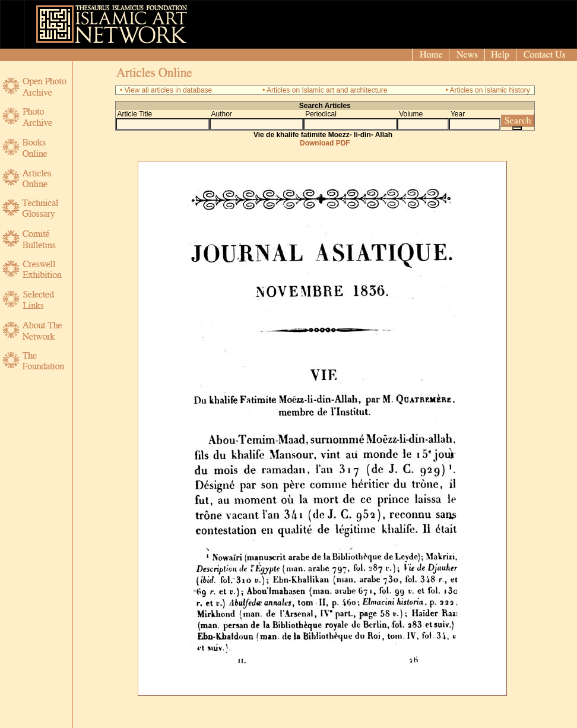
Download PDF (325, 143)
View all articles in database (168, 90)
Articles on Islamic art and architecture (327, 90)
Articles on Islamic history (489, 90)
